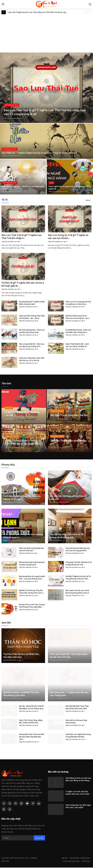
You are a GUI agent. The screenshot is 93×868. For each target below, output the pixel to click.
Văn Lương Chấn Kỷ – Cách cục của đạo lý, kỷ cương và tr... (32, 346)
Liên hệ (64, 858)
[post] (46, 88)
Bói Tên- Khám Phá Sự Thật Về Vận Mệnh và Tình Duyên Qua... (32, 708)
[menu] (3, 4)
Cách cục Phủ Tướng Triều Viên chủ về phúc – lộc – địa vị (32, 317)
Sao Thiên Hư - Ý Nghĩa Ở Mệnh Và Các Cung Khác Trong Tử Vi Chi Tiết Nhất (41, 153)
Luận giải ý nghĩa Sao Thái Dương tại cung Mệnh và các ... (21, 187)
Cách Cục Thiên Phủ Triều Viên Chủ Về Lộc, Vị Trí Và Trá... (32, 360)
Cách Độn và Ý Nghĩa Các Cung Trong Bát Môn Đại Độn (78, 736)
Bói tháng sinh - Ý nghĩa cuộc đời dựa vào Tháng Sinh (69, 694)
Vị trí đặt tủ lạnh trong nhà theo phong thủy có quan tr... (23, 536)
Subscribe (39, 838)
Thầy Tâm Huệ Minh (10, 118)
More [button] (88, 200)
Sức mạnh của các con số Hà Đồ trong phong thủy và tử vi (77, 592)
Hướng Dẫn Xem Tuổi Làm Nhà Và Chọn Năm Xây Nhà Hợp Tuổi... (31, 737)
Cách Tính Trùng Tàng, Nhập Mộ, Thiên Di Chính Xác (31, 722)
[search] (90, 4)
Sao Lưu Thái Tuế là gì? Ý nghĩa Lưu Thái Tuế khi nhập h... (22, 237)
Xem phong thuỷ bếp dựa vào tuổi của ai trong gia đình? (78, 550)
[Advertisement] (46, 32)
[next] (90, 12)
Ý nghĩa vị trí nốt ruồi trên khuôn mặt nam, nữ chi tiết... (78, 793)
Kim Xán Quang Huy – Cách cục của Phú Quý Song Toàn (32, 331)
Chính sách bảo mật (71, 862)
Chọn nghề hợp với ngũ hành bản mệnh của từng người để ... (69, 187)
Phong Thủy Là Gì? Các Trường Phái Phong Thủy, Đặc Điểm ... (32, 606)
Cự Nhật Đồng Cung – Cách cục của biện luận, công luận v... (78, 331)
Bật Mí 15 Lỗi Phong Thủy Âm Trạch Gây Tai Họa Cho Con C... (32, 592)
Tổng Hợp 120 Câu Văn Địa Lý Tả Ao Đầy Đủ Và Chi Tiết (79, 564)
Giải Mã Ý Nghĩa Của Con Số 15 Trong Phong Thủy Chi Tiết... (78, 578)
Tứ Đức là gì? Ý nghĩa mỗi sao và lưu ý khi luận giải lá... (22, 285)
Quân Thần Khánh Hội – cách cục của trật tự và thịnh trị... (77, 346)
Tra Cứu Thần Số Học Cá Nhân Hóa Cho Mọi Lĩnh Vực (21, 656)
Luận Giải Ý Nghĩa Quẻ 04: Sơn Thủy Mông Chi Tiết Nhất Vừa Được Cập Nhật (39, 12)
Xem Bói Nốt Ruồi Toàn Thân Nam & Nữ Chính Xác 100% (77, 708)
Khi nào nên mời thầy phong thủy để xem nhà (68, 498)
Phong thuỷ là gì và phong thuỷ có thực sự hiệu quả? (32, 564)
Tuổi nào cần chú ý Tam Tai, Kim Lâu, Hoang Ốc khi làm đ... (22, 498)
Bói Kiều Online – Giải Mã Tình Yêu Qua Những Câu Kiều (21, 694)
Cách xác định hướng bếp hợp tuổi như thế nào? (31, 550)
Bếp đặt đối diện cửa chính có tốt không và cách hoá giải (67, 536)
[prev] (86, 12)
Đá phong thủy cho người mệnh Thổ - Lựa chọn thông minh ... (32, 578)
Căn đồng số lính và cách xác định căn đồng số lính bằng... (78, 780)
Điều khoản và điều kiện (80, 858)
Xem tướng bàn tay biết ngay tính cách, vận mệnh (78, 807)
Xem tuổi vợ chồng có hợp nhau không (76, 722)
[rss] (10, 810)
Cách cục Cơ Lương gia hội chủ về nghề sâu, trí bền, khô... (78, 303)
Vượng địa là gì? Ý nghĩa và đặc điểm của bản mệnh (32, 303)
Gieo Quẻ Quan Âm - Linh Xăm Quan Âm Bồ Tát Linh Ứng (69, 656)
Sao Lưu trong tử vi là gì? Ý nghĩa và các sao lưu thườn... (69, 237)
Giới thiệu (86, 862)
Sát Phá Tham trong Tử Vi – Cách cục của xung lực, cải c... (78, 317)
